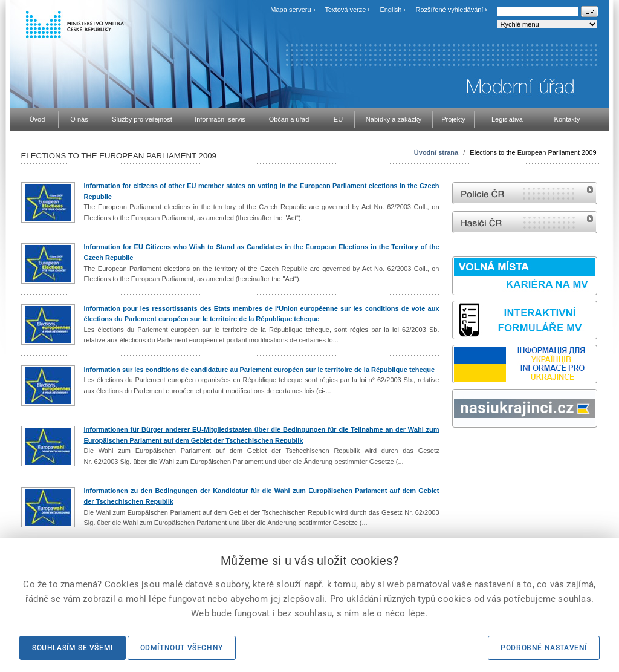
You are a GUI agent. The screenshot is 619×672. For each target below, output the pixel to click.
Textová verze (345, 10)
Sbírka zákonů (454, 450)
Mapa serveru (290, 10)
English (391, 10)
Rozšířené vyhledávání (450, 10)
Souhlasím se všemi (73, 648)
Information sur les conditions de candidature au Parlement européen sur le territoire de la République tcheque (260, 370)
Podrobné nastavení (544, 648)
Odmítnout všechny (182, 648)
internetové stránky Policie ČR (525, 193)
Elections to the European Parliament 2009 (533, 152)
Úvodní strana (436, 152)
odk (458, 450)
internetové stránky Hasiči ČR (525, 222)
